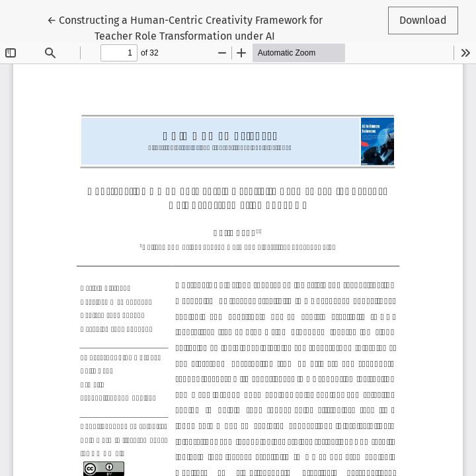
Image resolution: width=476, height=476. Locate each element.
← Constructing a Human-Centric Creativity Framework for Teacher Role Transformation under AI (185, 27)
